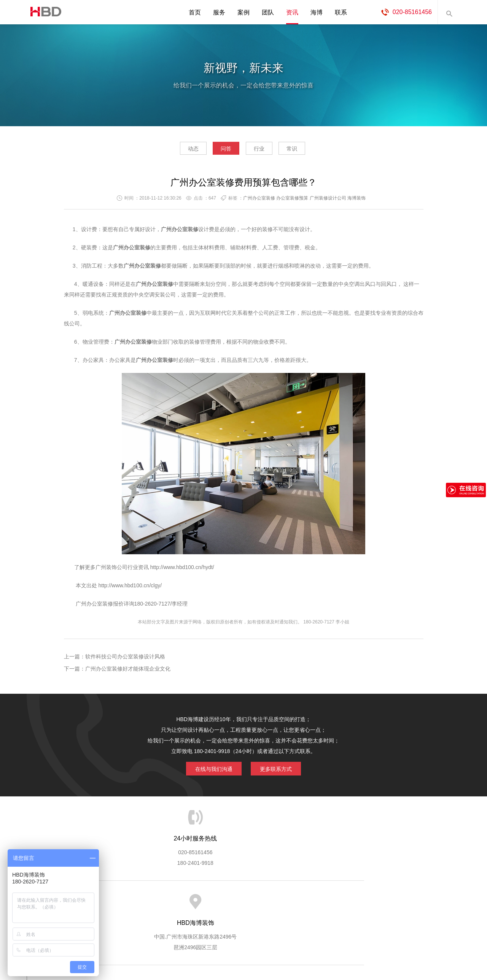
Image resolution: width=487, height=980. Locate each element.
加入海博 (337, 902)
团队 (268, 12)
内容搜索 (449, 12)
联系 (341, 12)
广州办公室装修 (259, 200)
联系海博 (368, 902)
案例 (243, 12)
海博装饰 (44, 12)
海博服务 (149, 902)
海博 (317, 12)
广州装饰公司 (111, 569)
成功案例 (274, 902)
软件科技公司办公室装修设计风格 (125, 659)
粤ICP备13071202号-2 (243, 952)
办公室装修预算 (292, 200)
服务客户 (243, 902)
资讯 (292, 12)
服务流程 (212, 902)
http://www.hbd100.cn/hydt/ (182, 569)
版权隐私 (306, 902)
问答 (221, 151)
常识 (306, 151)
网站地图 (399, 902)
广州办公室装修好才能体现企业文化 (128, 671)
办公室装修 (137, 250)
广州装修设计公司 (328, 200)
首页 (195, 12)
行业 (264, 151)
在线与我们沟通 (210, 770)
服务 (219, 12)
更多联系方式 (280, 770)
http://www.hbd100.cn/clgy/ (129, 588)
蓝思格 (312, 941)
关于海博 (118, 902)
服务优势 (180, 902)
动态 (179, 151)
